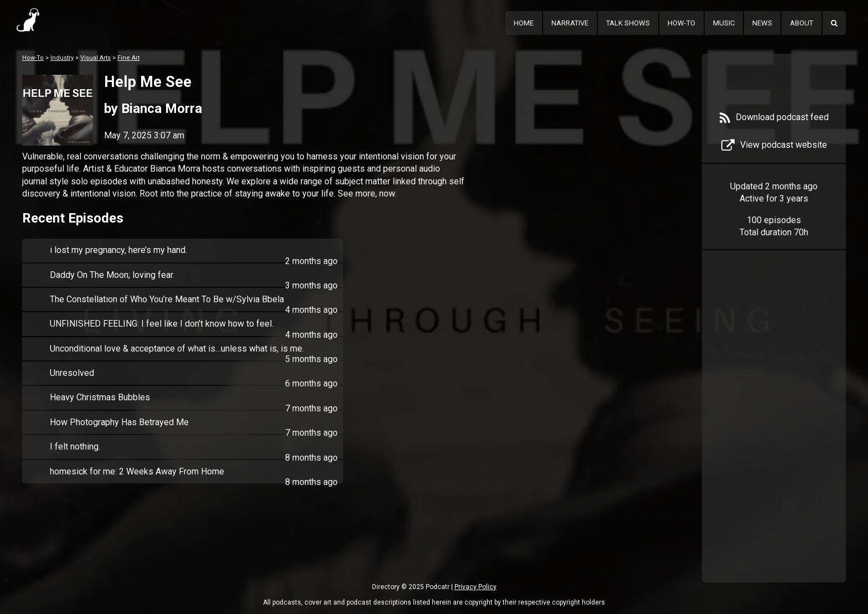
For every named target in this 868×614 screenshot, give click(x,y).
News (762, 23)
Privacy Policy (476, 587)
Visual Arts (95, 58)
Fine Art (128, 58)
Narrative (570, 23)
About (802, 23)
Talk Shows (628, 23)
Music (724, 23)
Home (524, 23)
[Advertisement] (774, 433)
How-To (681, 23)
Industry (62, 58)
